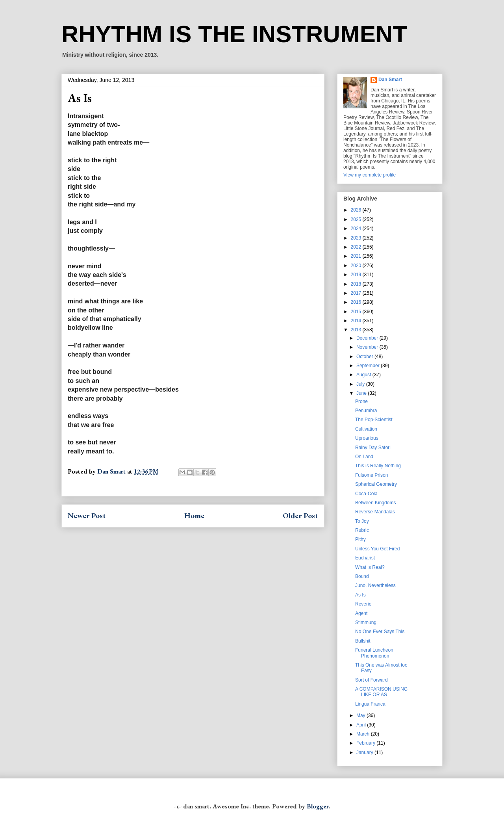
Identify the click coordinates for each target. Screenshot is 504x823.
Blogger (318, 806)
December (368, 338)
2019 (357, 275)
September (369, 366)
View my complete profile (370, 175)
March (364, 734)
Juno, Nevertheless (375, 585)
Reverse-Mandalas (375, 512)
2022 (357, 247)
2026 (357, 210)
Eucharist (365, 558)
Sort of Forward (372, 680)
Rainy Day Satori (373, 448)
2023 (357, 238)
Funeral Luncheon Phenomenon (374, 653)
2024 (357, 229)
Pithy (360, 539)
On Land (364, 457)
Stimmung (366, 622)
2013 (357, 330)
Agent (361, 613)
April (362, 725)
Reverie (363, 604)
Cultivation (366, 429)
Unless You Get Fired (377, 549)
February (366, 743)
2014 (357, 321)
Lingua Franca (370, 704)
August (364, 375)
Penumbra (366, 411)
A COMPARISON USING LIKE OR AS (381, 692)
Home (194, 516)
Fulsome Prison (372, 475)
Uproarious (367, 438)
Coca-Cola (366, 494)
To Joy (362, 521)
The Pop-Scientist (374, 420)
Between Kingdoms (375, 503)
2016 (357, 302)
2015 (357, 312)
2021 (357, 256)
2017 (357, 293)
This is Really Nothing (378, 466)
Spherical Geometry (376, 484)
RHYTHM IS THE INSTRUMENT (234, 34)
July (361, 384)
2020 (357, 266)
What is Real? (370, 567)
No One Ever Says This (380, 632)
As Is (360, 595)
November (368, 347)
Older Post (300, 516)
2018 (357, 284)
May (361, 715)
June (362, 393)
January (365, 752)
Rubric (362, 530)
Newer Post (87, 516)
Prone (361, 401)
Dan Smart (390, 80)
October (365, 357)
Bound (362, 576)
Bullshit (363, 641)
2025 (357, 219)
